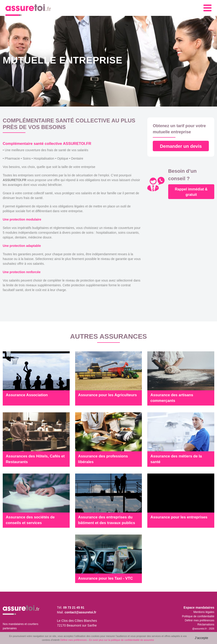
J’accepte (201, 638)
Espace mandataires (199, 608)
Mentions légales (204, 612)
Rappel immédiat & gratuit (191, 192)
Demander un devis (181, 146)
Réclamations (206, 625)
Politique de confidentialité (198, 616)
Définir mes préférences (200, 620)
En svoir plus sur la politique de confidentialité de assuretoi (121, 640)
